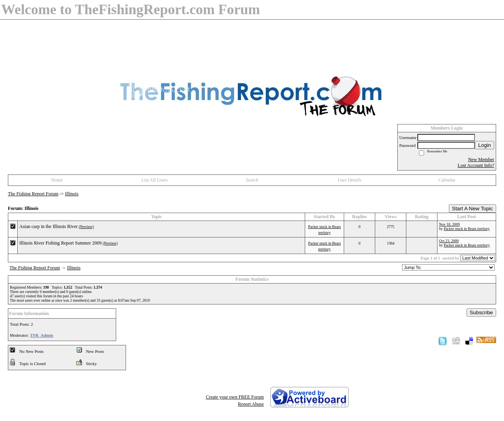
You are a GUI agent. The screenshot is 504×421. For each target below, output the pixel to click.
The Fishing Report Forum (33, 194)
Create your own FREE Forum (235, 397)
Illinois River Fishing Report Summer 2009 (60, 243)
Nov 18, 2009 (449, 224)
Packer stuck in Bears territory (467, 229)
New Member (481, 159)
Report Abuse (251, 404)
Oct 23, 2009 (449, 241)
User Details (350, 180)
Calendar (447, 180)
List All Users (155, 180)
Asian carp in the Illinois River (48, 226)
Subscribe (481, 313)
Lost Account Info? (476, 165)
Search (252, 180)
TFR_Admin (42, 335)
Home (57, 180)
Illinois (72, 194)
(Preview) (86, 227)
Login (485, 145)
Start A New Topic (472, 209)
